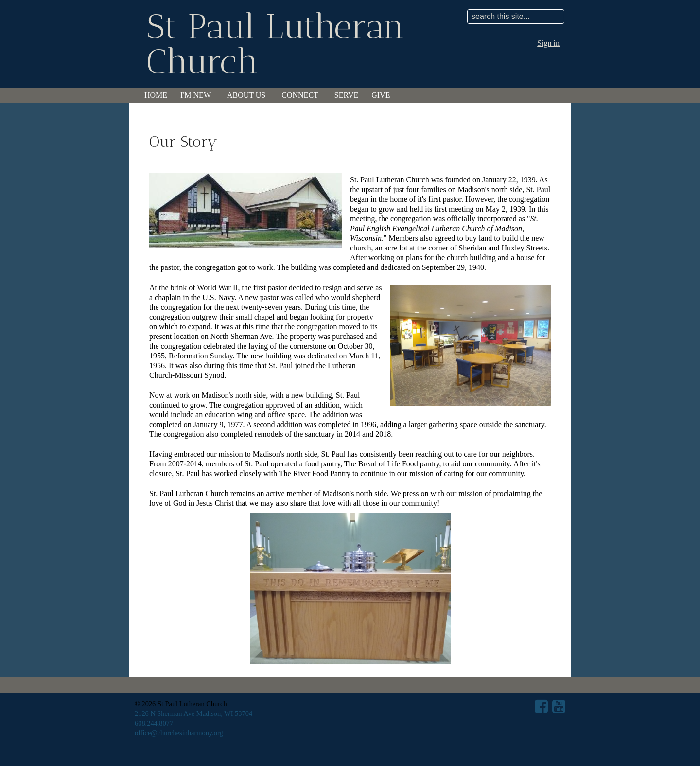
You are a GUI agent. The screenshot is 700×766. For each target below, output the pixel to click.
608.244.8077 (154, 723)
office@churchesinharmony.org (179, 733)
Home (156, 95)
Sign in (548, 43)
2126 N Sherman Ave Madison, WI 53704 (193, 713)
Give (381, 95)
